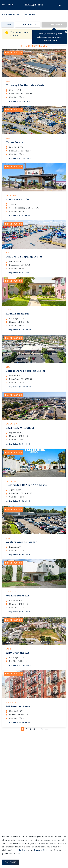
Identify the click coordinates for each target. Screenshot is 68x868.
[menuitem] (11, 15)
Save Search (56, 24)
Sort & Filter (29, 24)
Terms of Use (40, 850)
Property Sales (11, 15)
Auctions (30, 15)
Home (34, 5)
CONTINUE (11, 862)
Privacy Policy (18, 850)
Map (9, 24)
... (39, 773)
